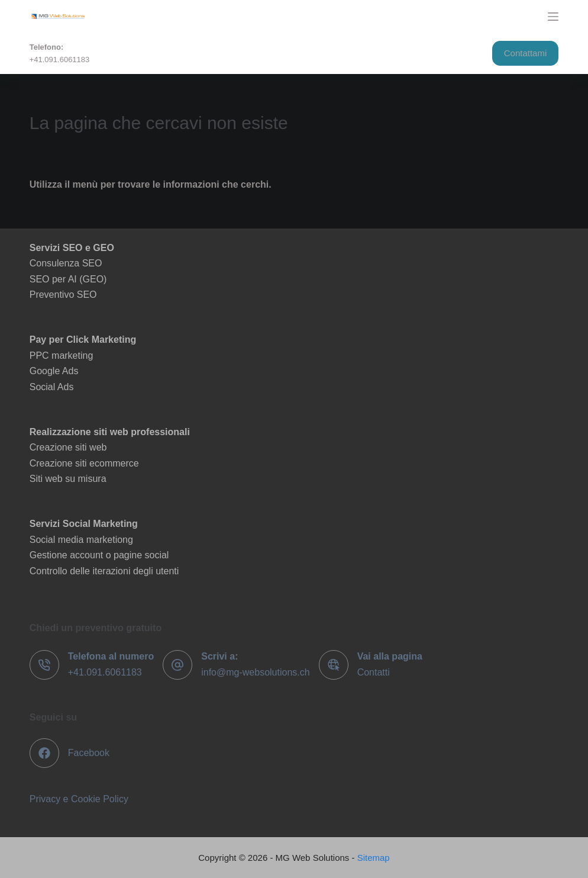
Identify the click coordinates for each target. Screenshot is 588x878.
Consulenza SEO (66, 263)
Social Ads (52, 387)
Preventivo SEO (63, 295)
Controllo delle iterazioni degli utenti (104, 571)
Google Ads (54, 371)
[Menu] (553, 17)
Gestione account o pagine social (99, 555)
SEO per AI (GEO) (68, 279)
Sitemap (374, 858)
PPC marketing (62, 356)
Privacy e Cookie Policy (79, 799)
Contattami (526, 53)
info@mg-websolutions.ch (255, 672)
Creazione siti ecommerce (84, 463)
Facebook (89, 753)
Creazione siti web (68, 447)
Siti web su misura (68, 479)
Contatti (374, 672)
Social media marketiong (81, 540)
